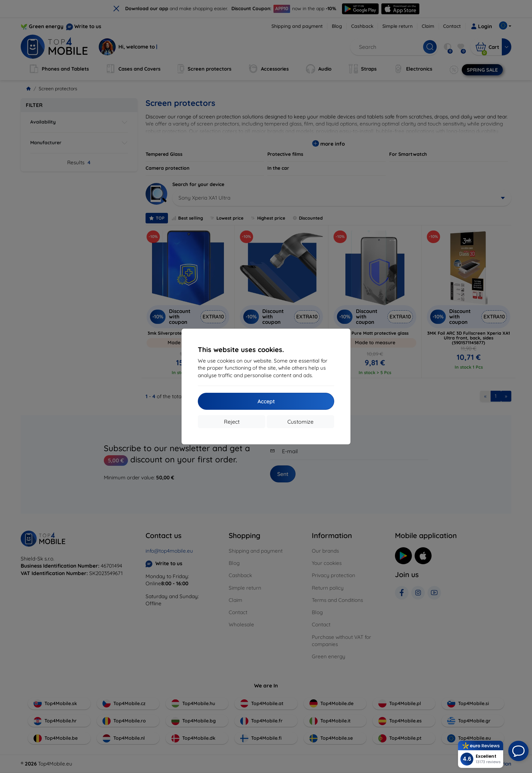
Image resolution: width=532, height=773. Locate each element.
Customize (300, 422)
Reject (232, 422)
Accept (266, 401)
